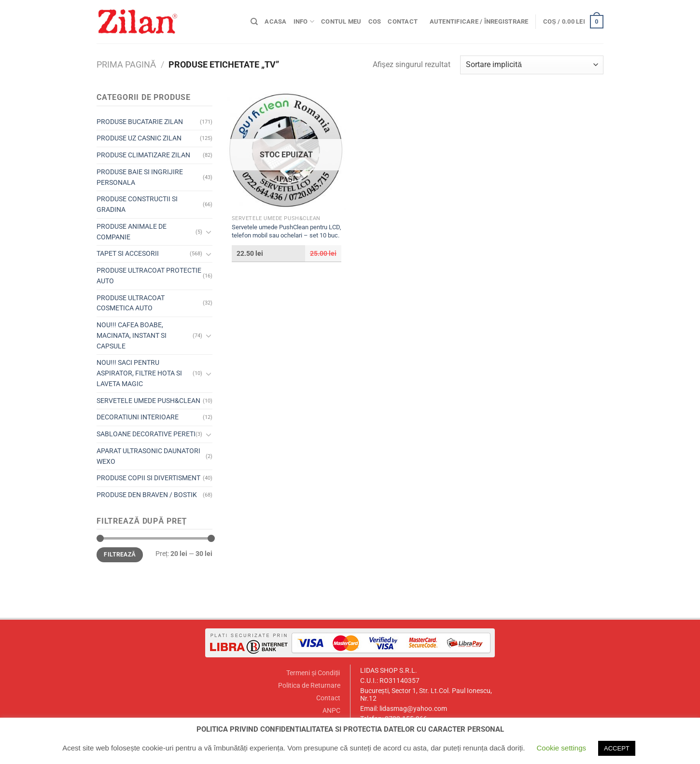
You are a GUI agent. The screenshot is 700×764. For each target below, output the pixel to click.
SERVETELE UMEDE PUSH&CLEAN (148, 401)
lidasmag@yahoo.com (413, 709)
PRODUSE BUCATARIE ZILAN (140, 122)
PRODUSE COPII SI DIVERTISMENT (148, 478)
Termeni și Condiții (313, 673)
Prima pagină (126, 64)
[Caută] (254, 22)
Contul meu (341, 21)
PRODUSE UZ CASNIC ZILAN (139, 138)
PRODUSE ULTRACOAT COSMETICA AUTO (131, 303)
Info (304, 21)
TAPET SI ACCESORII (128, 253)
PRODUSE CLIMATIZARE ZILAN (143, 155)
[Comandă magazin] (532, 65)
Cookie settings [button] (561, 748)
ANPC (331, 711)
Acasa (275, 21)
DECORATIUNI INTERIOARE (138, 417)
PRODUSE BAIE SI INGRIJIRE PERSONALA (140, 177)
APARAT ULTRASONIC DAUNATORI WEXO (148, 456)
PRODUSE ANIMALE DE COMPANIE (132, 232)
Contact (403, 21)
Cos (375, 21)
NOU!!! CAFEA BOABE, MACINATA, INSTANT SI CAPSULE (132, 335)
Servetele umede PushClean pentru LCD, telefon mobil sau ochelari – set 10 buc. (287, 231)
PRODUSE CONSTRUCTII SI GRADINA (137, 204)
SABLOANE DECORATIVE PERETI (146, 434)
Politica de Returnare (309, 686)
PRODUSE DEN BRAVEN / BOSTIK (147, 495)
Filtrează (120, 555)
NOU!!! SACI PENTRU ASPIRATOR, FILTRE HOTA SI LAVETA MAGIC (139, 373)
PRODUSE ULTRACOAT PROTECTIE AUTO (149, 276)
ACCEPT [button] (617, 748)
